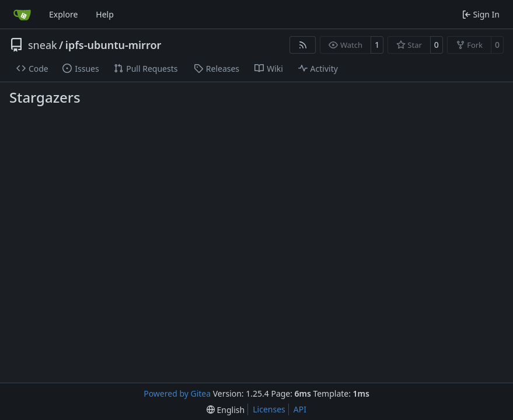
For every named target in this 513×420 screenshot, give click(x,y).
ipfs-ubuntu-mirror (114, 45)
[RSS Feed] (303, 45)
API (300, 409)
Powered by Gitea (177, 393)
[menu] (226, 410)
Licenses (269, 409)
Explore (63, 14)
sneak (43, 45)
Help (105, 14)
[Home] (22, 15)
